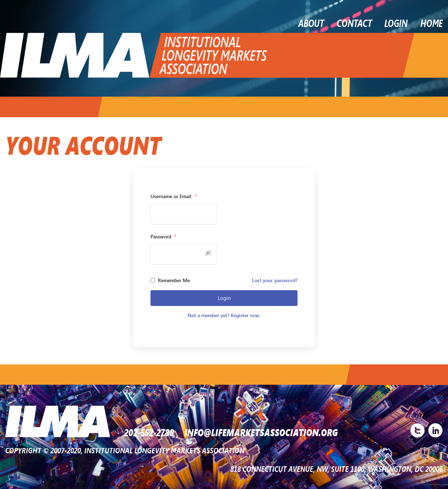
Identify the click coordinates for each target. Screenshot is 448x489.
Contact (354, 23)
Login (224, 298)
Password (163, 236)
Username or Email (174, 196)
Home (432, 23)
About (311, 23)
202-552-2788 (149, 432)
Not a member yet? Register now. (224, 315)
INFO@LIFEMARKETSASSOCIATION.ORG (261, 432)
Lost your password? (275, 280)
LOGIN (396, 23)
